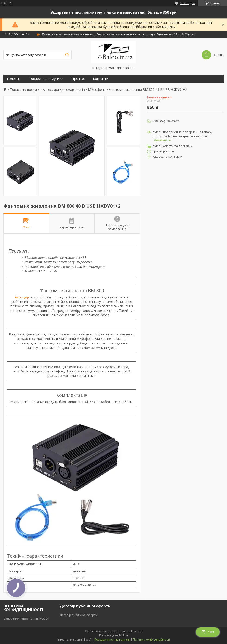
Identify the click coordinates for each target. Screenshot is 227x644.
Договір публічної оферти (79, 615)
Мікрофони (97, 90)
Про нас (78, 79)
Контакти (101, 79)
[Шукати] (67, 55)
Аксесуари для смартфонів (64, 90)
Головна (14, 79)
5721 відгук (188, 3)
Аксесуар (22, 297)
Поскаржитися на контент (112, 639)
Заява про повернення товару (26, 619)
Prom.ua (137, 631)
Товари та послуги (44, 79)
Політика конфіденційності (151, 639)
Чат (208, 632)
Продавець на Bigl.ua (113, 635)
